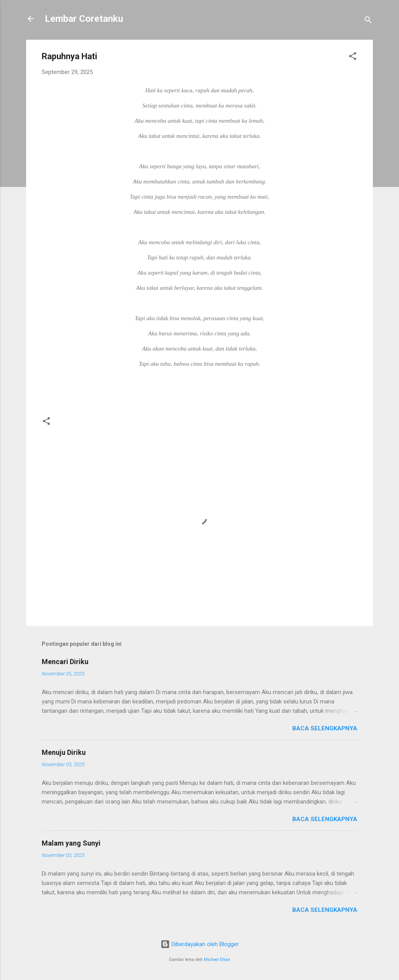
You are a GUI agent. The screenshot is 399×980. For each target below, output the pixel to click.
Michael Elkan (217, 960)
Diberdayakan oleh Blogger (200, 944)
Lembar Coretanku (84, 19)
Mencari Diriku (65, 662)
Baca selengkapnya (325, 728)
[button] (353, 57)
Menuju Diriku (64, 752)
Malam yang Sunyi (71, 843)
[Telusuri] (368, 21)
